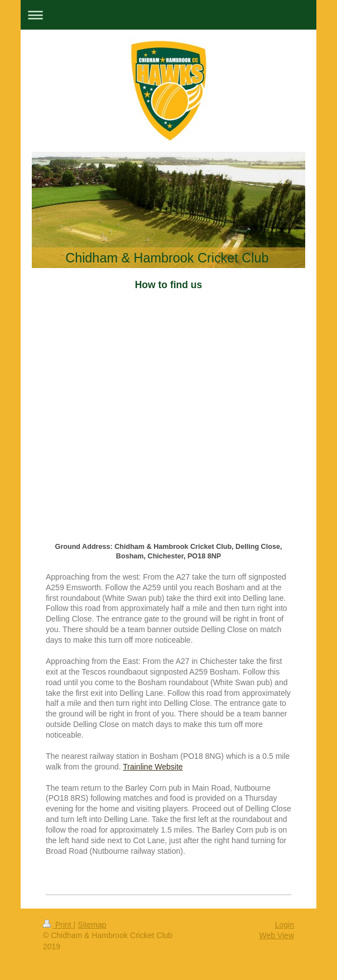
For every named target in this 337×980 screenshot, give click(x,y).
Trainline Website (153, 767)
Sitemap (92, 925)
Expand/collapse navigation (168, 15)
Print (58, 925)
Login (285, 925)
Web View (276, 935)
